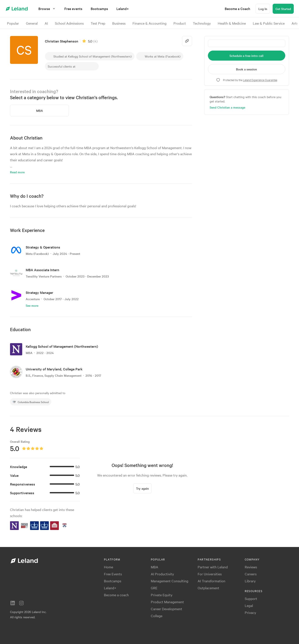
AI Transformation (212, 581)
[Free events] (73, 9)
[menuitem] (73, 9)
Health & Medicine (232, 23)
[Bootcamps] (99, 9)
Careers (251, 574)
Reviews (251, 567)
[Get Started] (283, 9)
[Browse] (47, 9)
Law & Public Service (269, 23)
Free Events (113, 574)
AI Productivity (162, 574)
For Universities (210, 574)
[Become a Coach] (237, 9)
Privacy (250, 612)
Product (180, 23)
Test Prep (98, 23)
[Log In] (263, 9)
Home (109, 567)
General (32, 23)
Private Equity (162, 595)
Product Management (167, 602)
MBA (155, 567)
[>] (294, 23)
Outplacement (208, 588)
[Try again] (142, 490)
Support (251, 598)
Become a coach (116, 595)
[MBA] (39, 111)
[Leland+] (123, 9)
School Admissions (69, 23)
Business (119, 23)
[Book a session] (247, 69)
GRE (154, 588)
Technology (202, 23)
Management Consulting (170, 581)
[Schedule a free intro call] (247, 56)
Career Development (166, 609)
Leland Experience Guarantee (260, 80)
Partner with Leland (213, 567)
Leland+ (110, 588)
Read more (17, 172)
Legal (249, 605)
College (157, 616)
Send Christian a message (227, 107)
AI (46, 23)
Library (250, 581)
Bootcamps (113, 581)
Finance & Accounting (149, 23)
